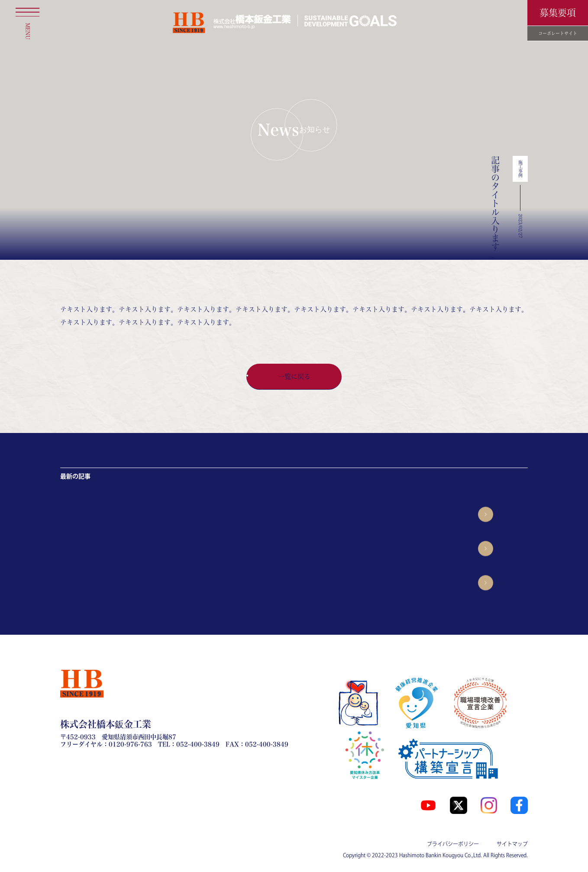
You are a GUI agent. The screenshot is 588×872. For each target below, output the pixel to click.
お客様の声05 (166, 583)
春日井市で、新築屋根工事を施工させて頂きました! (217, 514)
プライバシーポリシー (453, 844)
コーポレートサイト (558, 33)
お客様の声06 (166, 548)
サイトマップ (512, 844)
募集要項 (558, 13)
